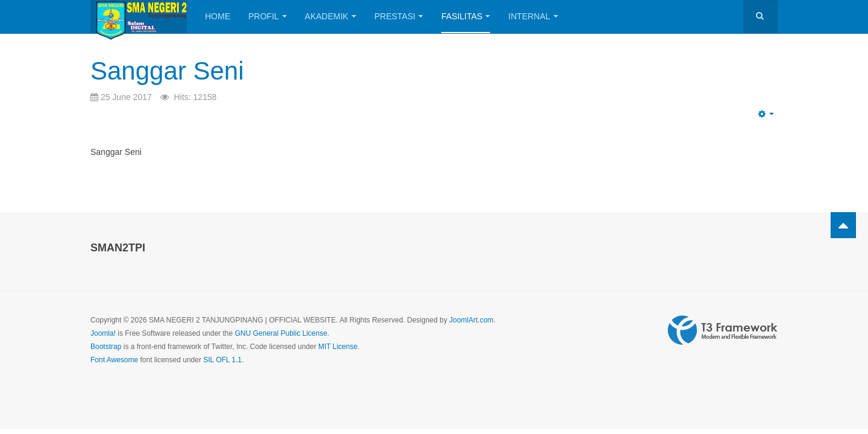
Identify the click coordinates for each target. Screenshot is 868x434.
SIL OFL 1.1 (222, 360)
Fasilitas (466, 16)
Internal (533, 16)
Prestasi (399, 16)
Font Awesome (114, 360)
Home (218, 16)
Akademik (331, 16)
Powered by (723, 330)
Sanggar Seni (167, 71)
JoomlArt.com (471, 320)
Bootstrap (106, 347)
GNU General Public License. (282, 333)
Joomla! (103, 333)
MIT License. (339, 347)
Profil (268, 16)
